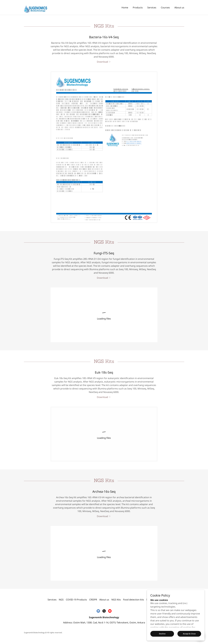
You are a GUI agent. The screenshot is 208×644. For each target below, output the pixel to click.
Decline (162, 634)
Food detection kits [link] (134, 600)
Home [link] (125, 8)
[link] (36, 7)
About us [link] (179, 8)
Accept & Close (189, 634)
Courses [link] (165, 8)
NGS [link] (61, 600)
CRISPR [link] (93, 600)
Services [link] (152, 8)
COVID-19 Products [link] (76, 600)
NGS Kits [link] (116, 600)
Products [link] (138, 8)
